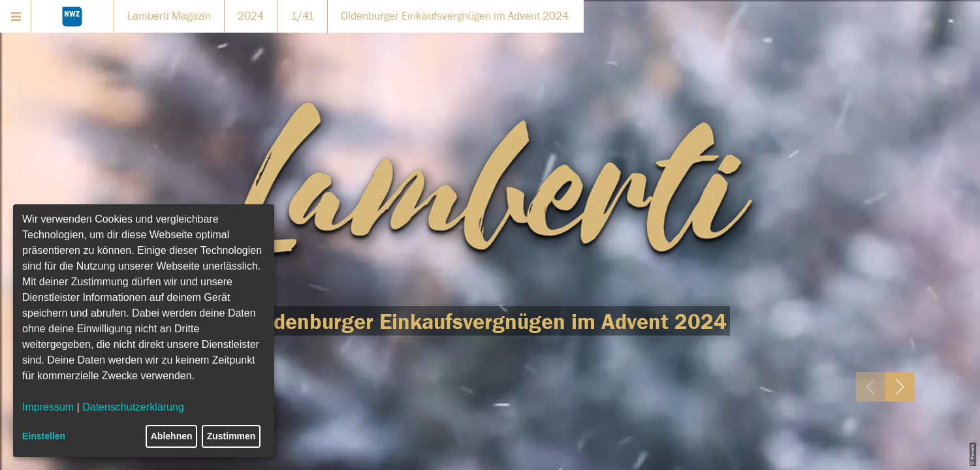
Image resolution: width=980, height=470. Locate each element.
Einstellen (44, 436)
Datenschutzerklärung (133, 407)
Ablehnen (172, 436)
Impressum (48, 407)
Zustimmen (231, 436)
